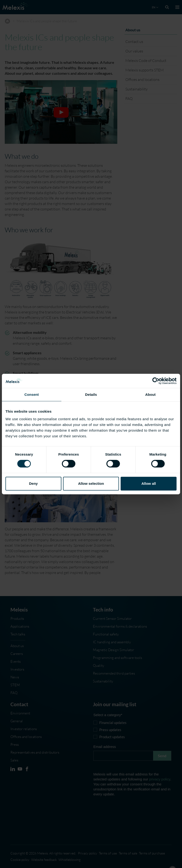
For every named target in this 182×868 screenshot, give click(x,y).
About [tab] (150, 394)
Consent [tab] (32, 394)
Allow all (149, 483)
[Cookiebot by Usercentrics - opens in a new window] (156, 381)
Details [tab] (91, 394)
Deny (33, 483)
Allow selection (91, 483)
